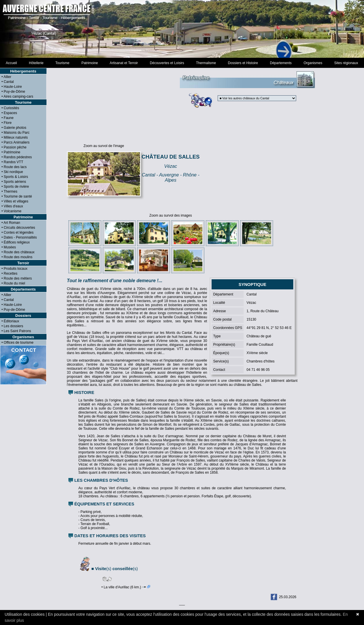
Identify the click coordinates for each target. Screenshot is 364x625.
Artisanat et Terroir (124, 63)
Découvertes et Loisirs (167, 63)
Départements (281, 63)
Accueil (11, 63)
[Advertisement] (249, 170)
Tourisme (62, 63)
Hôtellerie (36, 63)
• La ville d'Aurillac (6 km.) (126, 587)
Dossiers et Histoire (243, 63)
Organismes (313, 63)
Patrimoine (90, 63)
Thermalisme (206, 63)
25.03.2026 (288, 597)
